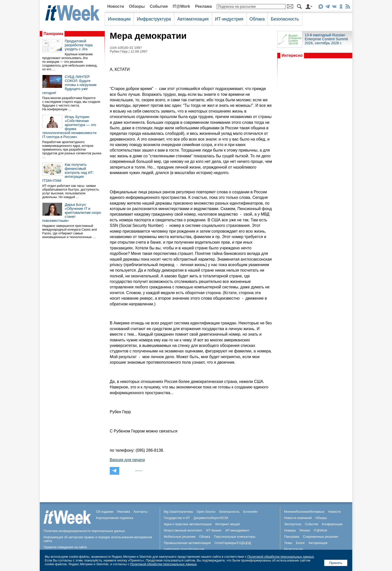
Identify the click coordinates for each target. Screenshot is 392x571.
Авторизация (318, 543)
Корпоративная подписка (115, 518)
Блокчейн (250, 512)
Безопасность (285, 19)
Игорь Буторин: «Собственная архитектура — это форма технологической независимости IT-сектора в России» (69, 127)
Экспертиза (292, 524)
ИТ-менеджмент (237, 530)
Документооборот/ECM (211, 518)
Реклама (203, 6)
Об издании (105, 512)
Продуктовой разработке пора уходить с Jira (79, 45)
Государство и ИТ (177, 518)
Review (305, 530)
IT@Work (181, 6)
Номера (290, 530)
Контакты (141, 512)
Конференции (332, 524)
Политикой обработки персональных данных (280, 557)
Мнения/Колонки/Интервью (304, 512)
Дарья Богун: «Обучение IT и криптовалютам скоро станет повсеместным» (72, 213)
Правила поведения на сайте (65, 547)
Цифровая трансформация (184, 549)
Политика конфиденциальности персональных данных (84, 531)
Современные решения (320, 537)
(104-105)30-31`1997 (126, 48)
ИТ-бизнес (214, 530)
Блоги (300, 543)
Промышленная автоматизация (187, 543)
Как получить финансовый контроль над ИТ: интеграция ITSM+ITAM (68, 173)
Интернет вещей (227, 524)
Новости (116, 6)
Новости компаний (298, 518)
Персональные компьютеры (235, 537)
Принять (336, 563)
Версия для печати (127, 460)
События (159, 6)
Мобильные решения (179, 537)
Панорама (53, 34)
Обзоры (137, 6)
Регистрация (293, 549)
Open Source (206, 512)
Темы (288, 543)
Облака (257, 19)
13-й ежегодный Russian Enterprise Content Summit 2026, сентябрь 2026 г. (326, 39)
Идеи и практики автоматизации (188, 524)
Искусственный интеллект (183, 530)
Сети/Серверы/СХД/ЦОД (233, 543)
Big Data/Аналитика (178, 512)
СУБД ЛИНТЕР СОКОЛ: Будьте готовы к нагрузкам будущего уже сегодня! (69, 85)
